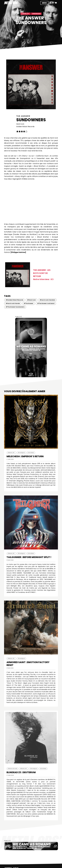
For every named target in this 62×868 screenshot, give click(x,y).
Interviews (31, 453)
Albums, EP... (26, 14)
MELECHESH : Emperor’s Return (25, 456)
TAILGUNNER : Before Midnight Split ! (29, 557)
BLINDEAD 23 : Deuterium (21, 772)
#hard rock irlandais (47, 300)
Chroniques (36, 14)
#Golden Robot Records (14, 300)
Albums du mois (13, 769)
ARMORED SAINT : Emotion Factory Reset (28, 664)
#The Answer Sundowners (15, 307)
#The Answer (28, 303)
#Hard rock (31, 300)
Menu (44, 3)
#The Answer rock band (46, 303)
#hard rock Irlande (13, 303)
